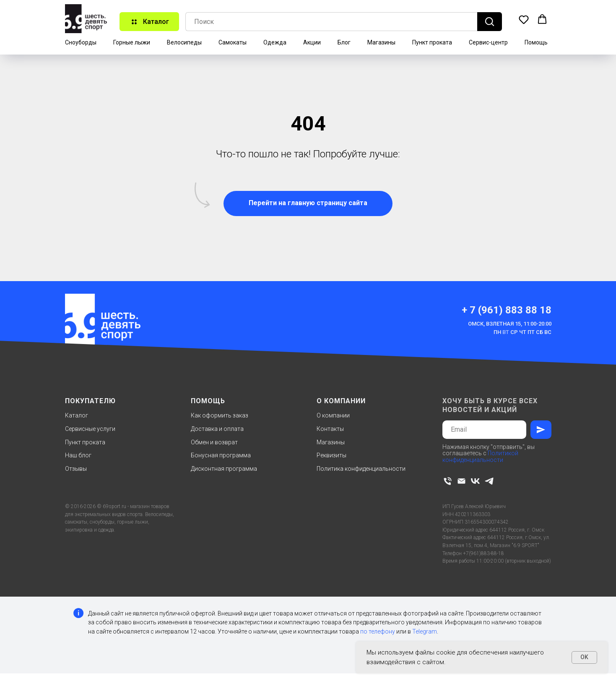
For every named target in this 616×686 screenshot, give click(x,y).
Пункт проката (432, 42)
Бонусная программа (221, 455)
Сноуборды (81, 42)
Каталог (77, 415)
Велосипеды (184, 42)
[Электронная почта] (461, 481)
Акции (312, 42)
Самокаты (233, 42)
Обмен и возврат (214, 442)
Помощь (536, 42)
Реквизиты (331, 455)
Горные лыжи (132, 42)
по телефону (378, 631)
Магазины (381, 42)
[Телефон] (448, 481)
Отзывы (76, 469)
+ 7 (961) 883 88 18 (507, 310)
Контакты (330, 429)
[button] (524, 19)
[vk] (475, 481)
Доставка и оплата (217, 429)
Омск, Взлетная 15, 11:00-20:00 (510, 324)
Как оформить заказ (220, 415)
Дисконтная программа (224, 469)
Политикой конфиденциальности (480, 456)
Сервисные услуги (90, 429)
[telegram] (489, 481)
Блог (344, 42)
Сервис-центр (488, 42)
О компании (333, 415)
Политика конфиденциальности (361, 469)
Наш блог (78, 455)
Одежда (275, 42)
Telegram (425, 631)
